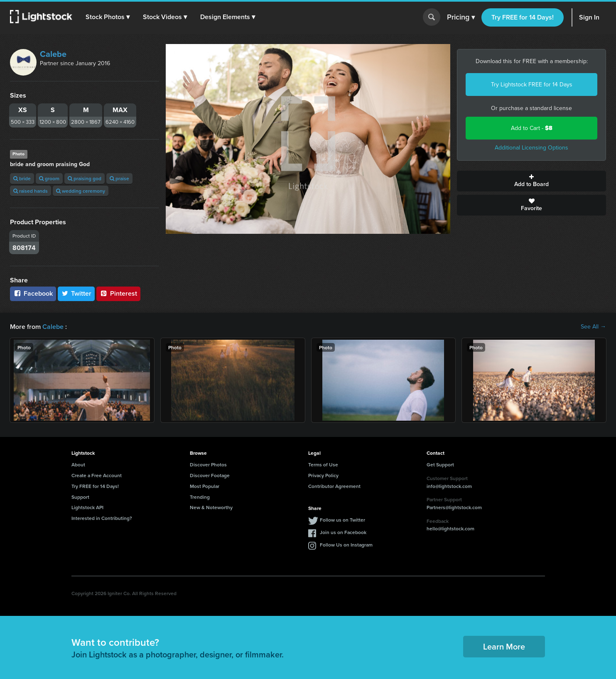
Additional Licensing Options (531, 148)
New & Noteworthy (211, 507)
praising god (85, 178)
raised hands (31, 191)
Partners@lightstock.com (454, 507)
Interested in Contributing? (102, 518)
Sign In (589, 17)
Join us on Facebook (343, 532)
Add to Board (531, 181)
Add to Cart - (532, 128)
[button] (108, 17)
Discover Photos (208, 465)
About (78, 465)
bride (22, 178)
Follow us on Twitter (342, 520)
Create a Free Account (97, 475)
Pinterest (118, 293)
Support (80, 497)
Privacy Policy (323, 475)
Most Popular (205, 486)
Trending (200, 497)
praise (119, 178)
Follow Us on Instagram (346, 545)
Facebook (33, 293)
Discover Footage (210, 475)
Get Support (440, 465)
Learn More (504, 646)
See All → (593, 327)
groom (49, 178)
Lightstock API (87, 507)
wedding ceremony (81, 191)
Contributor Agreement (334, 486)
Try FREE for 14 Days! (523, 17)
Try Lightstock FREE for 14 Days (532, 85)
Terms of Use (323, 465)
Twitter (76, 293)
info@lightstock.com (449, 486)
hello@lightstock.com (450, 528)
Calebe (53, 54)
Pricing (461, 17)
